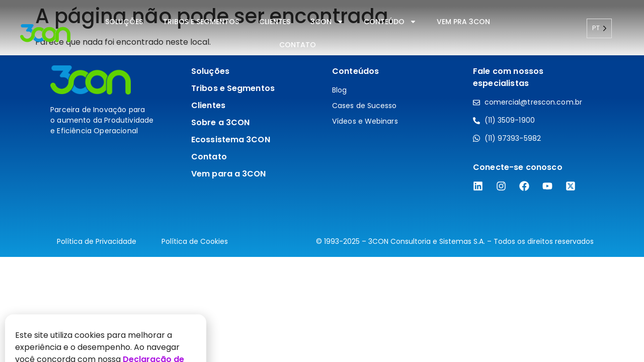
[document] (322, 181)
